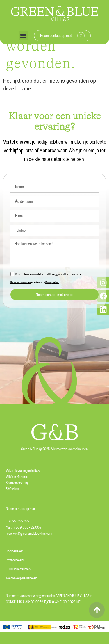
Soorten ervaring (17, 483)
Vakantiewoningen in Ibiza (23, 471)
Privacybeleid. (52, 282)
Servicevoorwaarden (20, 282)
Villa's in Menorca (17, 477)
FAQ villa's (12, 489)
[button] (23, 36)
